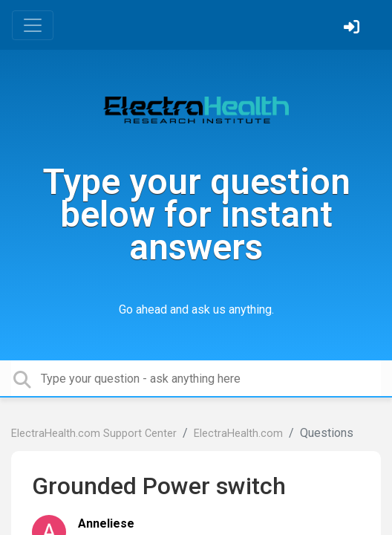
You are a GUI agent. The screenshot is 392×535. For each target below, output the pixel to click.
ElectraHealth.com (238, 434)
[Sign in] (353, 29)
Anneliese (106, 523)
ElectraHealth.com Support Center (94, 434)
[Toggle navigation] (33, 25)
